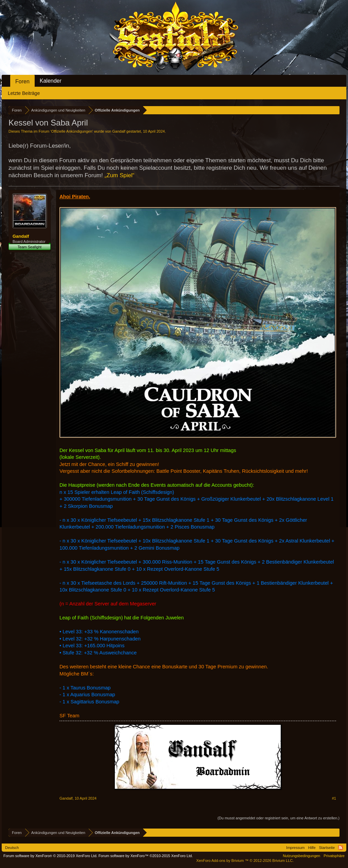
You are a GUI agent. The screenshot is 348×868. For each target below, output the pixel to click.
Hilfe (312, 848)
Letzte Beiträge (24, 93)
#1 (334, 798)
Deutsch (12, 848)
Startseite (327, 848)
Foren (22, 81)
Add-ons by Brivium (245, 861)
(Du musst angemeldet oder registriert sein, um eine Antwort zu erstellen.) (279, 818)
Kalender (51, 81)
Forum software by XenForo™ (146, 856)
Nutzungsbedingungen (301, 856)
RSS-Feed (341, 848)
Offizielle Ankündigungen (72, 131)
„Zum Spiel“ (120, 175)
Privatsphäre (334, 856)
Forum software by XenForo (50, 856)
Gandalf (119, 131)
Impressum (295, 848)
